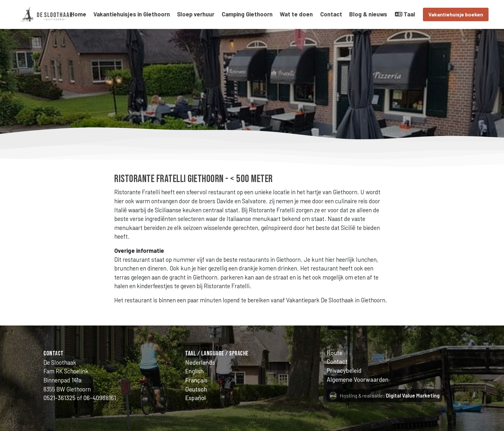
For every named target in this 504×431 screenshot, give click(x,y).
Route (335, 353)
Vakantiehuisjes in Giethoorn (132, 14)
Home (78, 14)
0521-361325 (60, 398)
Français (196, 380)
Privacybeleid (344, 371)
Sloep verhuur (196, 14)
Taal (405, 14)
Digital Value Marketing (413, 395)
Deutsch (196, 389)
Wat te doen (296, 14)
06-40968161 (100, 398)
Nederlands (200, 362)
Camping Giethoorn (247, 14)
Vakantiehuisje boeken (456, 14)
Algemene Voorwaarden (358, 380)
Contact (331, 14)
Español (195, 398)
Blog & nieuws (368, 14)
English (194, 371)
